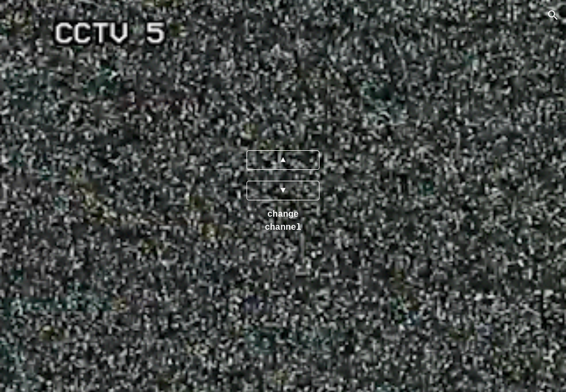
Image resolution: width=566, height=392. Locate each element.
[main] (283, 221)
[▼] (283, 191)
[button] (553, 15)
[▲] (283, 160)
